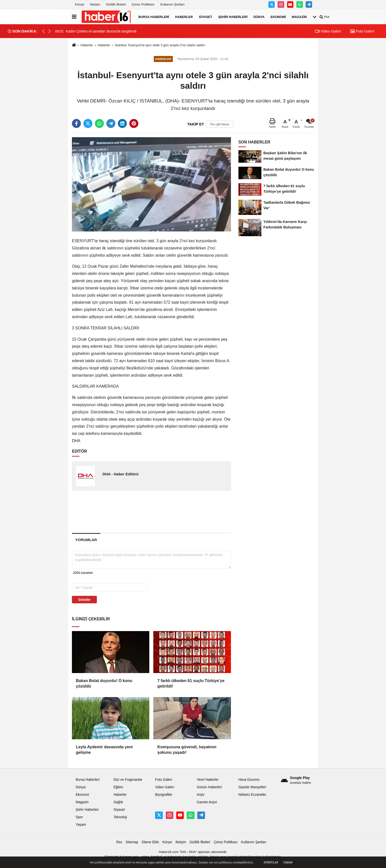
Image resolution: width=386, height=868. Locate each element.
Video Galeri (328, 31)
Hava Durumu (249, 780)
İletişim (95, 4)
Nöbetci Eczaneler (252, 795)
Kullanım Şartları (172, 4)
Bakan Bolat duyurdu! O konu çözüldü (104, 683)
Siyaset (205, 17)
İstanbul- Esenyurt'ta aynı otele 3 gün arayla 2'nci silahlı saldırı (160, 45)
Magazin (299, 17)
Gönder (84, 600)
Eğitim (118, 787)
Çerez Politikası (143, 4)
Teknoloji (120, 817)
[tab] (86, 540)
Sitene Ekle (150, 842)
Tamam (288, 863)
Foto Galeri (362, 31)
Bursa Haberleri (154, 17)
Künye (80, 4)
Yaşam (81, 825)
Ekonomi (278, 17)
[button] (49, 31)
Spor (79, 817)
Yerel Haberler (208, 780)
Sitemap (132, 842)
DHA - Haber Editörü (120, 474)
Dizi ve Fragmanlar (128, 780)
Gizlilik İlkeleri (116, 4)
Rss (119, 842)
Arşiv (201, 795)
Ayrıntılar (271, 863)
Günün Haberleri (209, 787)
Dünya (259, 17)
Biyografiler (164, 795)
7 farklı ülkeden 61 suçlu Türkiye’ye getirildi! (191, 683)
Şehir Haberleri (233, 17)
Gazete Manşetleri (252, 787)
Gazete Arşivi (207, 802)
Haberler (184, 17)
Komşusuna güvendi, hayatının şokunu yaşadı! (187, 750)
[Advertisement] (152, 512)
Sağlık (118, 802)
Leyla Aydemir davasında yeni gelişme (104, 750)
